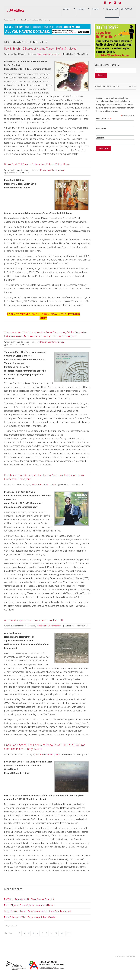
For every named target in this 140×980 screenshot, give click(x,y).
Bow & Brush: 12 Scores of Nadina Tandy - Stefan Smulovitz (40, 49)
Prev (11, 933)
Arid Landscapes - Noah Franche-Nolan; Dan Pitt (34, 620)
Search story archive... (106, 65)
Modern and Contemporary (49, 54)
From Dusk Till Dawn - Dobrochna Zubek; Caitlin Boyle (37, 164)
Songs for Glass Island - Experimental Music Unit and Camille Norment (38, 911)
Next (62, 933)
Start (6, 933)
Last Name (101, 138)
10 (56, 933)
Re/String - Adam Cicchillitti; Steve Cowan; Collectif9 (29, 899)
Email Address (103, 119)
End (69, 933)
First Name (101, 128)
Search (101, 75)
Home (16, 20)
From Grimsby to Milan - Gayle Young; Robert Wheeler (30, 917)
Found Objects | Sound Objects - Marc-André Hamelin (30, 905)
